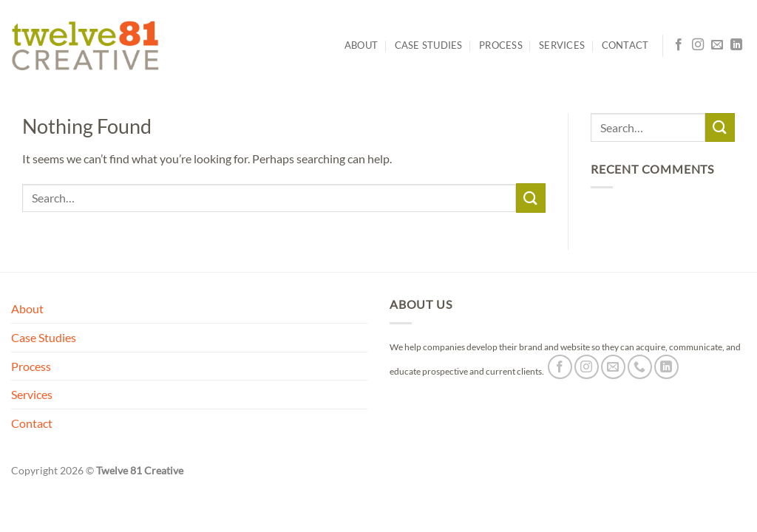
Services (562, 45)
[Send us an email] (717, 45)
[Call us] (640, 367)
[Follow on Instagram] (698, 45)
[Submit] (531, 198)
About (361, 45)
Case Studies (429, 45)
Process (501, 45)
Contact (625, 45)
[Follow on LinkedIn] (736, 45)
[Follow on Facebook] (679, 45)
